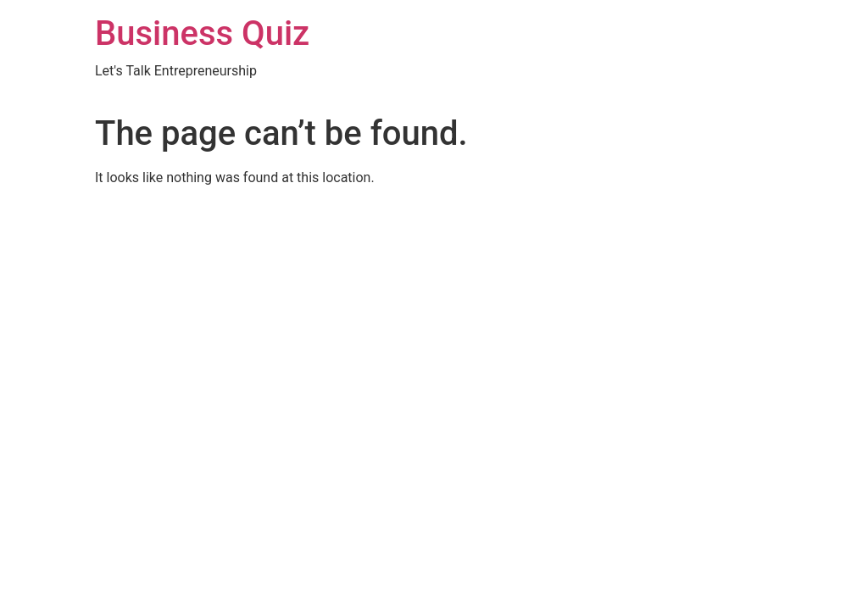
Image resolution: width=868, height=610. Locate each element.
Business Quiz (202, 33)
